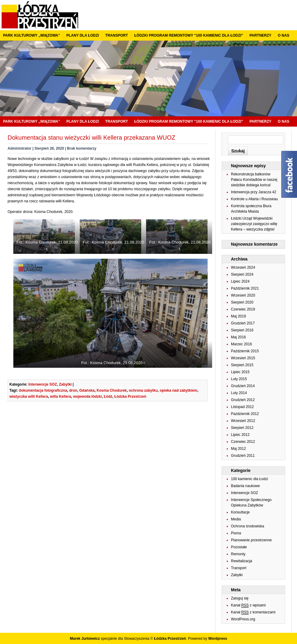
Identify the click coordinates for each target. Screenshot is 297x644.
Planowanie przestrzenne (251, 540)
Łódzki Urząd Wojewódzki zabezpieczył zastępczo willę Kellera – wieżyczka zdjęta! (254, 224)
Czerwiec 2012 (243, 442)
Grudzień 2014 (243, 386)
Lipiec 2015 (240, 372)
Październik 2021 (245, 288)
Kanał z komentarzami (253, 612)
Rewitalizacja (242, 561)
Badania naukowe (245, 486)
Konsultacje (240, 512)
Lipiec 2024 (240, 281)
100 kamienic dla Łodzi (249, 479)
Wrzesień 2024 (243, 267)
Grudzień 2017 (243, 323)
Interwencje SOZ (43, 384)
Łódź (108, 397)
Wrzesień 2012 (243, 421)
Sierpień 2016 (242, 330)
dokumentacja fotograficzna (43, 390)
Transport (117, 35)
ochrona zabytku (143, 390)
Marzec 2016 (241, 344)
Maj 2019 (238, 316)
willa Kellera (60, 397)
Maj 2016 (238, 337)
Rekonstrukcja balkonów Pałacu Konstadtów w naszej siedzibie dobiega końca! (254, 180)
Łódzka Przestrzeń (130, 397)
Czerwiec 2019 (243, 309)
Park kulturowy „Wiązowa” (32, 35)
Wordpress (218, 639)
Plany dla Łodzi (83, 35)
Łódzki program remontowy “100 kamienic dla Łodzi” (189, 35)
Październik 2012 (245, 414)
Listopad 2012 (242, 407)
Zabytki (65, 384)
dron (73, 390)
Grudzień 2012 (243, 400)
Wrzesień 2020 (243, 295)
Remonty (238, 554)
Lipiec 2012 (240, 435)
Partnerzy (260, 35)
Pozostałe (239, 547)
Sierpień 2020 (242, 302)
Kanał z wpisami (248, 605)
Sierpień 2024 (242, 274)
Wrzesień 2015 (243, 358)
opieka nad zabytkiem (179, 390)
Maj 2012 (238, 449)
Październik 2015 (245, 351)
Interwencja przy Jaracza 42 (254, 192)
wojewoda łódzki (87, 397)
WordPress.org (243, 619)
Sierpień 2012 (242, 428)
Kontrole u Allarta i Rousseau (254, 199)
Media (236, 519)
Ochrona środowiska (247, 526)
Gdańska (87, 390)
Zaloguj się (240, 598)
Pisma (236, 533)
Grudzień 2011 (243, 456)
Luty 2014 (239, 393)
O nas (284, 35)
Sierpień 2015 (242, 365)
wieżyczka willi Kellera (29, 397)
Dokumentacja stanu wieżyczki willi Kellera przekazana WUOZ (92, 138)
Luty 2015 (239, 379)
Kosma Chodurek (112, 390)
